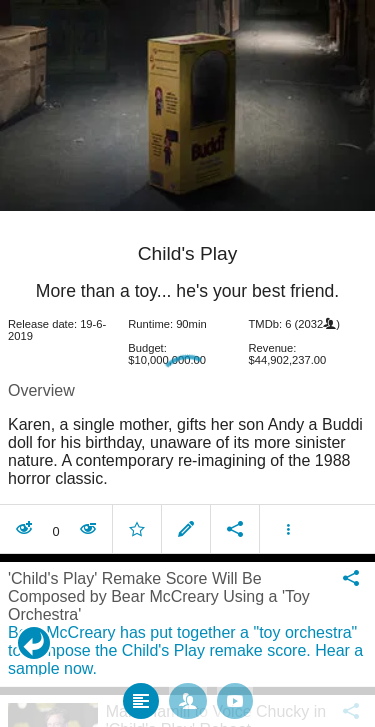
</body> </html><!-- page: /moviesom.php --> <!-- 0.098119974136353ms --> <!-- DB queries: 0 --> (187, 363)
